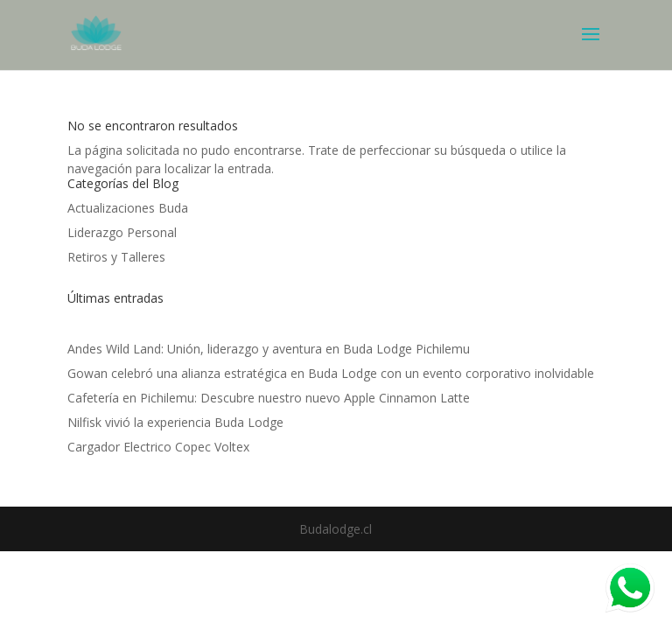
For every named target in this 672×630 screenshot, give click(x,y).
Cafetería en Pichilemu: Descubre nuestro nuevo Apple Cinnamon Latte (269, 398)
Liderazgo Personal (122, 232)
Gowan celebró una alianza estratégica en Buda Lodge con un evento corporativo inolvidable (331, 373)
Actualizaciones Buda (128, 208)
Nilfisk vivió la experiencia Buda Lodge (175, 422)
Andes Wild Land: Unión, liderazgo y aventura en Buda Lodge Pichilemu (269, 349)
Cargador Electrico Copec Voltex (158, 447)
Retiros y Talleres (116, 257)
